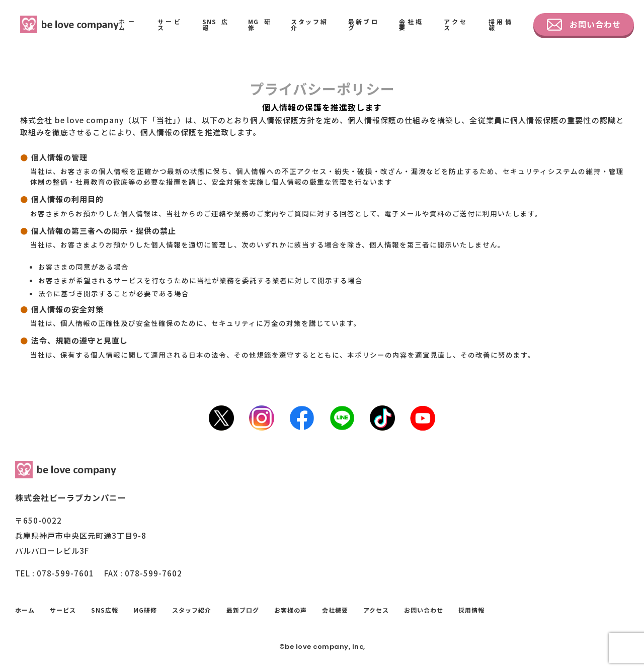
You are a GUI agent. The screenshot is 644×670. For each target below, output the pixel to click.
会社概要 (411, 24)
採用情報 (501, 24)
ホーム (128, 24)
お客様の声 (291, 610)
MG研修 (259, 24)
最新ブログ (364, 24)
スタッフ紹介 (309, 24)
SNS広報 (215, 24)
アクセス (456, 24)
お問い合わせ (584, 25)
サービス (170, 24)
